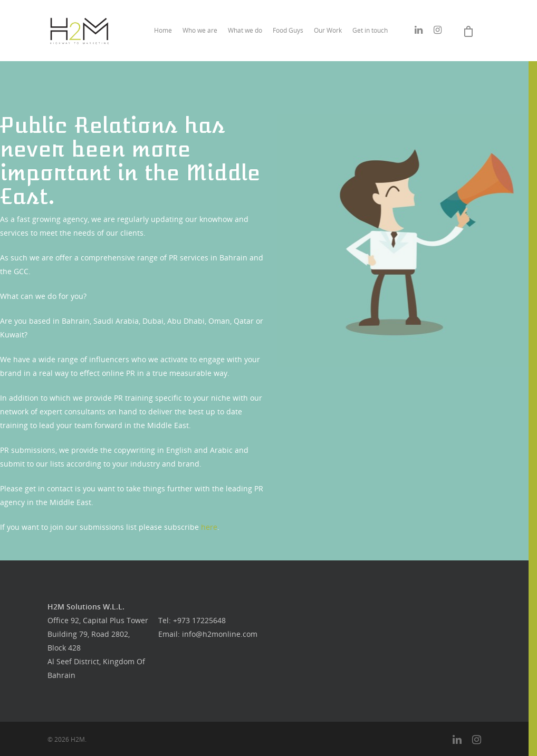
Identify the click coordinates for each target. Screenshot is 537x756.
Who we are (200, 30)
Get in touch (370, 30)
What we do (245, 30)
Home (163, 30)
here (209, 527)
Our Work (328, 30)
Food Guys (288, 30)
